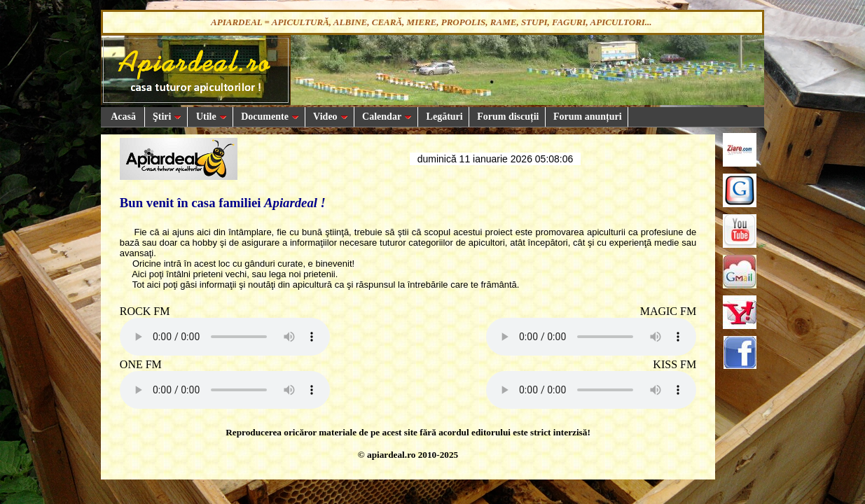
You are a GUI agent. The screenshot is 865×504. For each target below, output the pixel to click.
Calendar (386, 117)
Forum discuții (507, 117)
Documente (269, 117)
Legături (443, 117)
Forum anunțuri (587, 117)
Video (330, 117)
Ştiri (166, 117)
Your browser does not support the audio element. (225, 337)
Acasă (123, 117)
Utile (210, 117)
